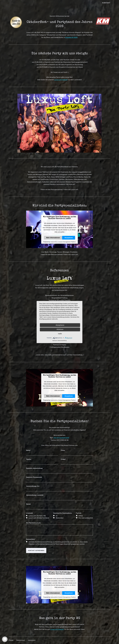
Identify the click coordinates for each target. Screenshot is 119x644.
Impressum (32, 640)
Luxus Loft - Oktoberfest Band (39, 518)
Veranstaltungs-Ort (33, 486)
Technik (79, 513)
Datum (28, 504)
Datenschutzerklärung (45, 542)
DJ (57, 516)
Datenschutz (31, 539)
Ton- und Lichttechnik (86, 518)
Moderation (60, 518)
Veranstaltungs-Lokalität (35, 495)
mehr (60, 334)
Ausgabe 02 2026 (71, 37)
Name (28, 450)
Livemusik (29, 513)
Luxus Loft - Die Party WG (37, 516)
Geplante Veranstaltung (34, 468)
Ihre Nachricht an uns (33, 523)
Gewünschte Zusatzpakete (63, 513)
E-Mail (63, 459)
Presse (11, 640)
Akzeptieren (69, 238)
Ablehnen (60, 329)
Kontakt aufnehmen (36, 550)
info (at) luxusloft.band (61, 438)
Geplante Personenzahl (34, 477)
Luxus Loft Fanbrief (61, 80)
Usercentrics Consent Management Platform (63, 242)
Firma (63, 450)
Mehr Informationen (53, 238)
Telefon (29, 459)
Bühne (81, 516)
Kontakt (106, 3)
